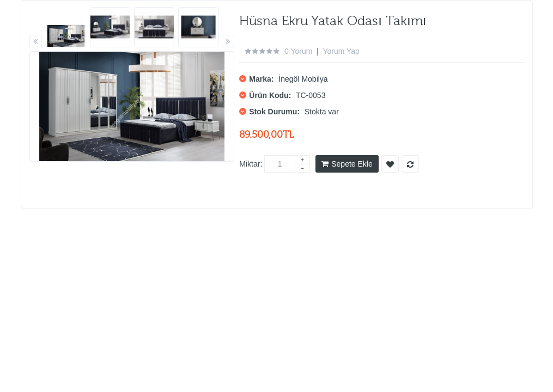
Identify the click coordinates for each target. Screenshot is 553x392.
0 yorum (298, 51)
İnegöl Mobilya (303, 79)
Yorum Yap (341, 51)
